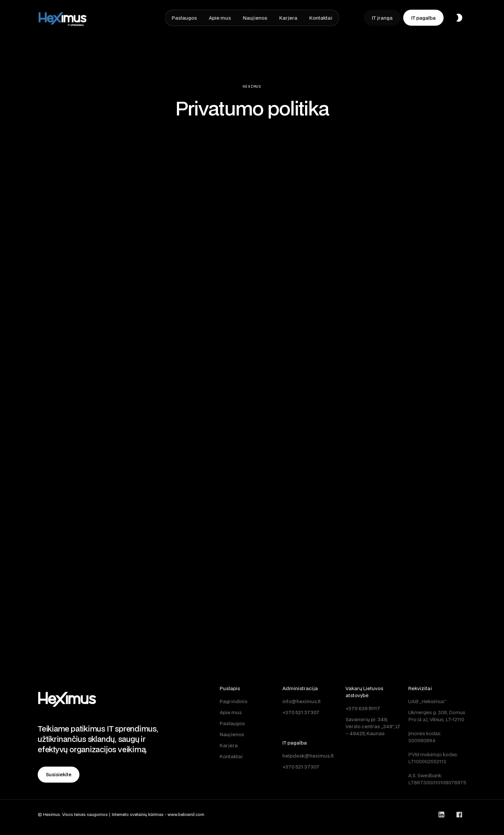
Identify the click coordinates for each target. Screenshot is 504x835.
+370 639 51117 (363, 708)
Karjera (229, 745)
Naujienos (232, 734)
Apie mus (231, 712)
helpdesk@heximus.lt (308, 756)
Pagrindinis (233, 701)
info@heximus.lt (302, 701)
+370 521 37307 (301, 712)
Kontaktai (231, 756)
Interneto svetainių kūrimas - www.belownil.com (158, 814)
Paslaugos (232, 723)
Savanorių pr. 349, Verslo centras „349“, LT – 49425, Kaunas (373, 726)
